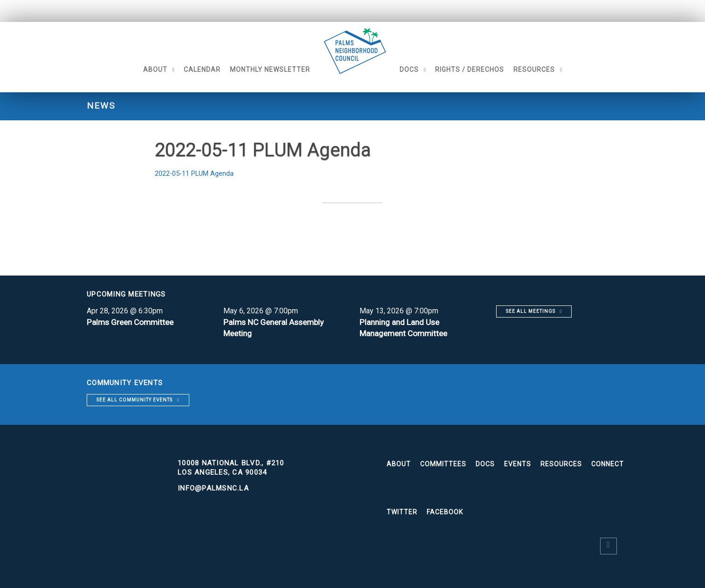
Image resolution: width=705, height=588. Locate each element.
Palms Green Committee (132, 322)
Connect (608, 464)
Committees (443, 464)
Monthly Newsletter (259, 69)
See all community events (135, 400)
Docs (420, 69)
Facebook (445, 512)
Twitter (402, 512)
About (145, 69)
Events (518, 464)
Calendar (191, 69)
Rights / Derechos (480, 69)
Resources (545, 69)
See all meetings (531, 311)
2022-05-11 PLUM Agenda (199, 173)
